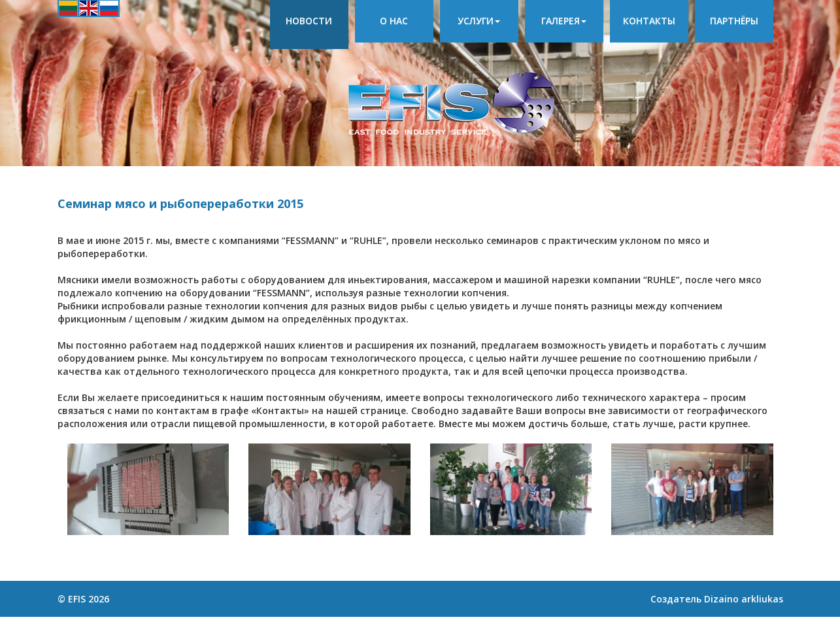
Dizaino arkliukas (744, 599)
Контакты (649, 21)
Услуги (479, 21)
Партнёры (734, 21)
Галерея (564, 21)
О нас (394, 21)
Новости (309, 21)
